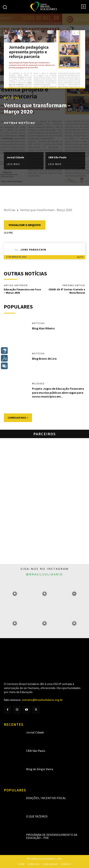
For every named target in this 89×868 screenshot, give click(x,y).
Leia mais (13, 164)
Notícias (12, 98)
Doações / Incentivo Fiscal (46, 798)
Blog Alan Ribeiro (43, 328)
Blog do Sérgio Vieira (40, 769)
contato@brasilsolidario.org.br (42, 700)
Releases (38, 384)
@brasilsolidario (44, 574)
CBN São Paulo (57, 158)
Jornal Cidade (15, 158)
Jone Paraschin (33, 250)
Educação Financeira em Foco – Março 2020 (22, 291)
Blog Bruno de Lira (44, 358)
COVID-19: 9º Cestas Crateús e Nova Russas (67, 291)
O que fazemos (37, 816)
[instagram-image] (15, 594)
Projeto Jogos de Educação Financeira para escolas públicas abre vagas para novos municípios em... (58, 393)
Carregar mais (18, 418)
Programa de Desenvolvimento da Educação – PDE (52, 836)
